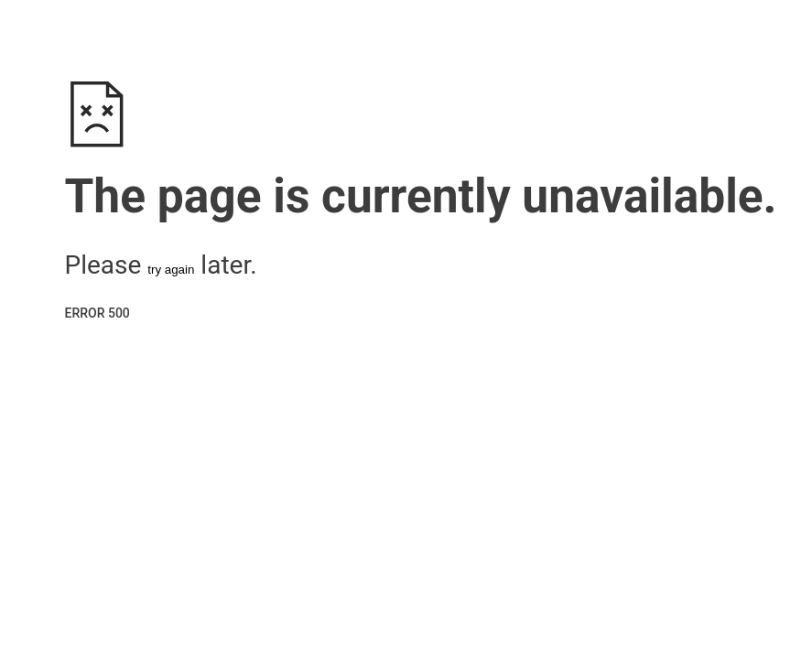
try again (171, 270)
